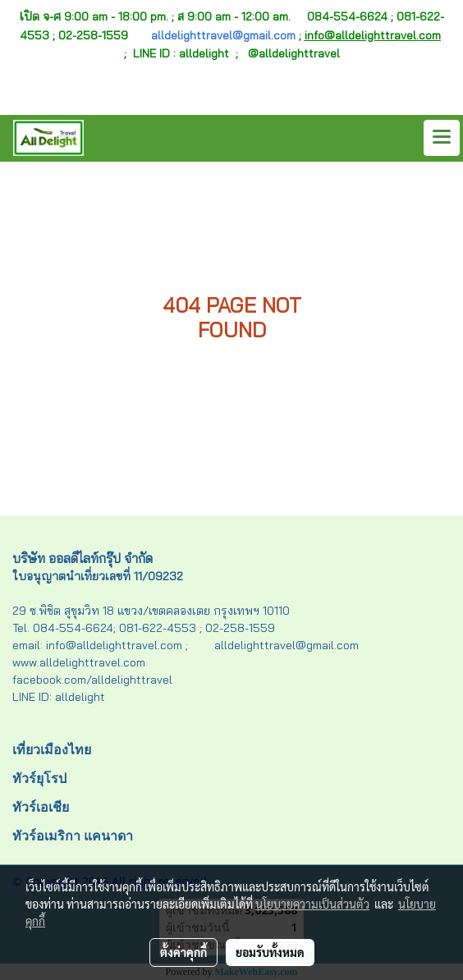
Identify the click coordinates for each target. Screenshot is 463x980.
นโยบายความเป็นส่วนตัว (312, 904)
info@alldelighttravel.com (373, 35)
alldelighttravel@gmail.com (223, 35)
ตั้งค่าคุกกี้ (183, 952)
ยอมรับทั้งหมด (270, 952)
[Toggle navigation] (442, 138)
